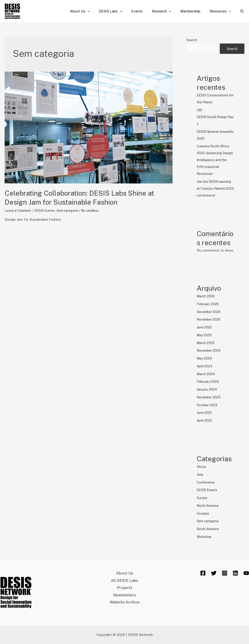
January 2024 (207, 389)
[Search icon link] (242, 11)
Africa (201, 467)
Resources (221, 11)
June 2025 (205, 327)
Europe (202, 498)
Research (167, 11)
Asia (200, 474)
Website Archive (125, 604)
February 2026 (208, 304)
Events (145, 11)
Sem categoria (72, 210)
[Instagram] (225, 573)
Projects (124, 589)
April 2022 (205, 420)
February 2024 (208, 381)
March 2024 (206, 374)
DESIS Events (48, 210)
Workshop (205, 537)
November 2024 (210, 350)
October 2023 (208, 405)
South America (208, 529)
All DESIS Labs (125, 581)
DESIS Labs (121, 11)
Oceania (203, 513)
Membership (194, 11)
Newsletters (125, 597)
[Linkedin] (235, 573)
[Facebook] (203, 573)
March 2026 (206, 296)
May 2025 (205, 335)
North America (208, 506)
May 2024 (205, 358)
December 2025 (210, 312)
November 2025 (210, 319)
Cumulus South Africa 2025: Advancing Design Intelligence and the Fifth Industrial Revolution (215, 160)
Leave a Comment (19, 210)
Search (192, 40)
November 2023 (210, 397)
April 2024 (205, 366)
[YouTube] (246, 573)
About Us (92, 11)
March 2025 (206, 343)
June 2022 (205, 413)
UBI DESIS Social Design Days (215, 117)
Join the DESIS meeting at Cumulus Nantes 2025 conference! (215, 188)
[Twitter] (214, 573)
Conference (206, 482)
